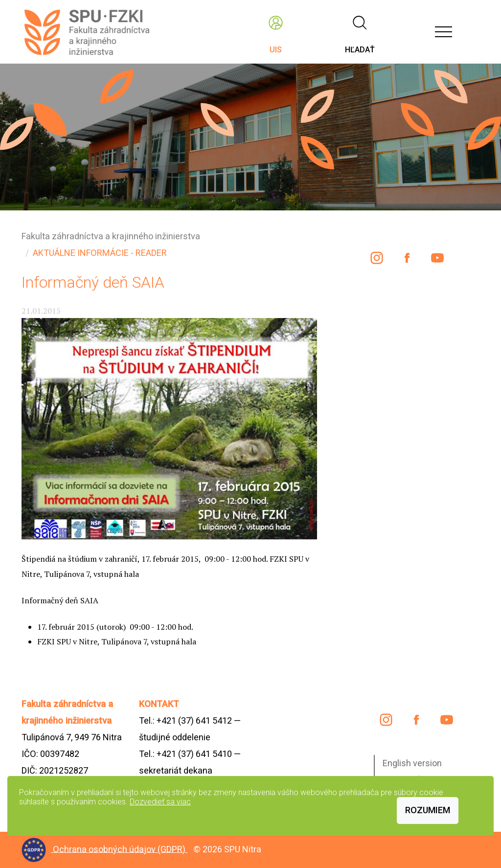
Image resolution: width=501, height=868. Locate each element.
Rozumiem (428, 810)
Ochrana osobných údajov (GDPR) (120, 849)
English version (412, 763)
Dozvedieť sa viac (160, 802)
